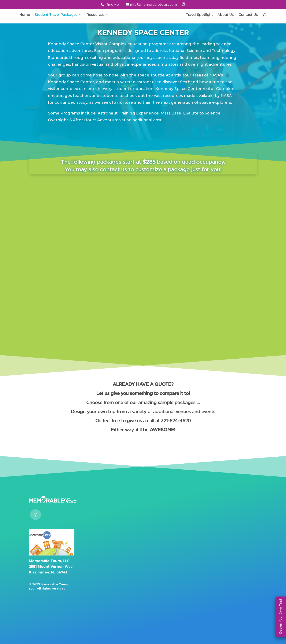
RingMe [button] (112, 5)
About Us (226, 15)
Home (25, 15)
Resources (96, 15)
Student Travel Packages (56, 15)
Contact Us (248, 15)
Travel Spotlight (199, 15)
